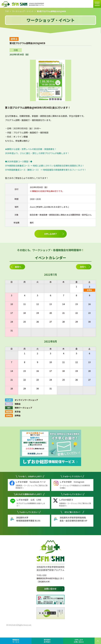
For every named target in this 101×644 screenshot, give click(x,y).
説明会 (89, 290)
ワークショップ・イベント (23, 11)
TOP (7, 11)
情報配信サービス (16, 641)
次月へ (83, 267)
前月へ (18, 267)
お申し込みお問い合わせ (79, 641)
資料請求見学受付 (47, 641)
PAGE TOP (98, 641)
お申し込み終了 (51, 234)
